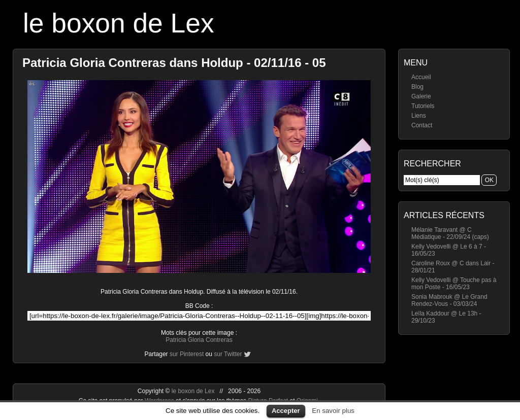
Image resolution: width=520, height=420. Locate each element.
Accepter (286, 411)
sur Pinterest (187, 354)
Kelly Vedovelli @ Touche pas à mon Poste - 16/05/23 (454, 284)
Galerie (421, 96)
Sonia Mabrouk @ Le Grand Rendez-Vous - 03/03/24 (449, 300)
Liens (419, 116)
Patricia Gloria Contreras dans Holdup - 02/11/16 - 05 (174, 63)
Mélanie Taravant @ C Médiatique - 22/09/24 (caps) (450, 233)
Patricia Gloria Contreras (199, 340)
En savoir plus (333, 411)
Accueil (421, 77)
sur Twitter (228, 354)
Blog (417, 87)
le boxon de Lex (119, 23)
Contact (422, 125)
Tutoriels (423, 106)
